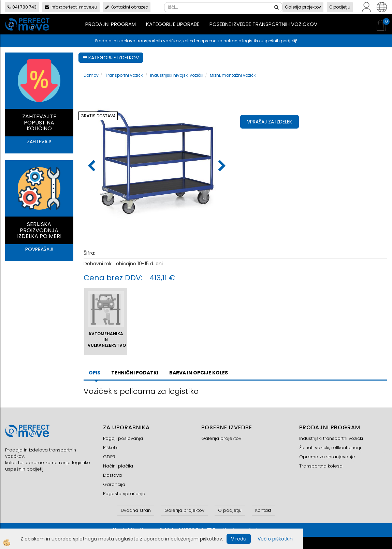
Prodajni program (111, 24)
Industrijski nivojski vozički (177, 75)
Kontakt (263, 510)
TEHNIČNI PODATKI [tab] (135, 373)
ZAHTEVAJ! (39, 142)
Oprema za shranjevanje (327, 457)
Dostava (112, 475)
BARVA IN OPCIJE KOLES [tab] (199, 373)
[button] (221, 166)
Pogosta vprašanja (124, 494)
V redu (239, 539)
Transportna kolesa (321, 466)
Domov (91, 75)
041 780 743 (22, 7)
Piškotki (111, 448)
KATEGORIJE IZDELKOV (111, 58)
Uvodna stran (136, 510)
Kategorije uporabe (173, 24)
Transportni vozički (124, 75)
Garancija (114, 484)
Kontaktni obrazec (127, 7)
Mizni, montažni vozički (233, 75)
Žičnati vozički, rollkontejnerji (330, 448)
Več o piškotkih (275, 539)
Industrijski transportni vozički (331, 438)
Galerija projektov (303, 7)
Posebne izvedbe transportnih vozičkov (263, 24)
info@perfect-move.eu (71, 7)
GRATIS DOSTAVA (98, 116)
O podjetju (340, 7)
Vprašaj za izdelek (270, 122)
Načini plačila (118, 466)
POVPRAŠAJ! (39, 249)
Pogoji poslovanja (123, 438)
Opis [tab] (95, 373)
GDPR (109, 457)
